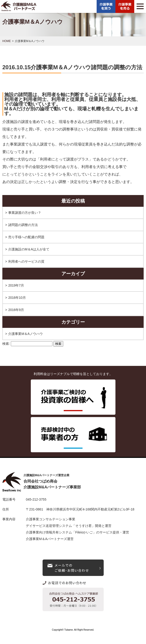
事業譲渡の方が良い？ (25, 213)
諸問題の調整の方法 (23, 225)
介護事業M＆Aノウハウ (26, 334)
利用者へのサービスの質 (26, 261)
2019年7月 (16, 285)
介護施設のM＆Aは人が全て (29, 249)
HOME (7, 41)
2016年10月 (17, 298)
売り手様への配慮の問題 (26, 237)
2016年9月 (16, 310)
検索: (6, 344)
